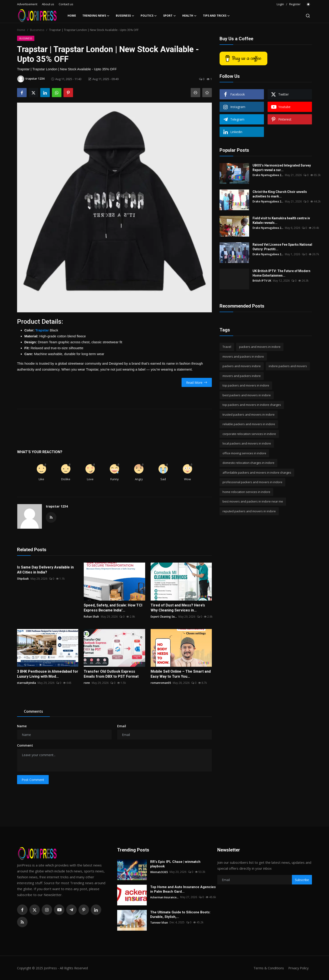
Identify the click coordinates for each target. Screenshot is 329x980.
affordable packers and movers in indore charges (257, 472)
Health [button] (189, 16)
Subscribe (302, 880)
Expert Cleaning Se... (164, 617)
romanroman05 (161, 683)
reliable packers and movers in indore (249, 424)
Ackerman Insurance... (164, 897)
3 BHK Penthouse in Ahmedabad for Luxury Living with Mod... (48, 674)
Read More (197, 383)
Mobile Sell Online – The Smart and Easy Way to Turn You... (181, 674)
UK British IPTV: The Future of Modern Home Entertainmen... (281, 273)
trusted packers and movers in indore (249, 414)
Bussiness (37, 30)
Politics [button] (149, 16)
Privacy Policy (298, 968)
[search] (308, 16)
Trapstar (42, 330)
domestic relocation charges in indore (248, 463)
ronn (87, 683)
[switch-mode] (309, 4)
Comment (25, 745)
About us (48, 4)
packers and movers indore (242, 366)
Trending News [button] (96, 16)
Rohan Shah (91, 617)
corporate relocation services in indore (249, 434)
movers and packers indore (242, 376)
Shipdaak (23, 579)
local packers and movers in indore (247, 443)
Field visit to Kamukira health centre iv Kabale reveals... (281, 220)
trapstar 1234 (57, 506)
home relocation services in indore (246, 492)
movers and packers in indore (243, 356)
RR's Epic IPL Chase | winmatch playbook (175, 864)
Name (22, 726)
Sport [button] (170, 16)
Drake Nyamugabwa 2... (268, 175)
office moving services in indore (244, 453)
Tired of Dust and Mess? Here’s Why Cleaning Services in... (178, 608)
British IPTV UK (262, 281)
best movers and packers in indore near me (253, 501)
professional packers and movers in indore (252, 482)
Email (122, 726)
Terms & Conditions (267, 968)
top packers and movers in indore (246, 385)
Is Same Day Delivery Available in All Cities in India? (45, 570)
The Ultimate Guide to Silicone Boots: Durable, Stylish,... (180, 914)
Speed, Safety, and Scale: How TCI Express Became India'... (113, 608)
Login (280, 4)
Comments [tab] (33, 711)
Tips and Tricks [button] (216, 16)
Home (72, 16)
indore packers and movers (288, 366)
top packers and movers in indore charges (252, 405)
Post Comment (33, 780)
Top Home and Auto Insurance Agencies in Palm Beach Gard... (183, 889)
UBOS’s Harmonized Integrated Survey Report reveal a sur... (282, 168)
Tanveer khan (159, 922)
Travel (227, 347)
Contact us (66, 4)
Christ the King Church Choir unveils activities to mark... (280, 194)
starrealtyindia (27, 683)
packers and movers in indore (260, 347)
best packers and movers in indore (247, 395)
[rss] (22, 922)
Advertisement (27, 4)
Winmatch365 (159, 872)
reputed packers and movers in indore (249, 511)
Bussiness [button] (125, 16)
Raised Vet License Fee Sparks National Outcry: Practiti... (282, 247)
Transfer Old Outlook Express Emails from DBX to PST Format (111, 674)
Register (295, 4)
